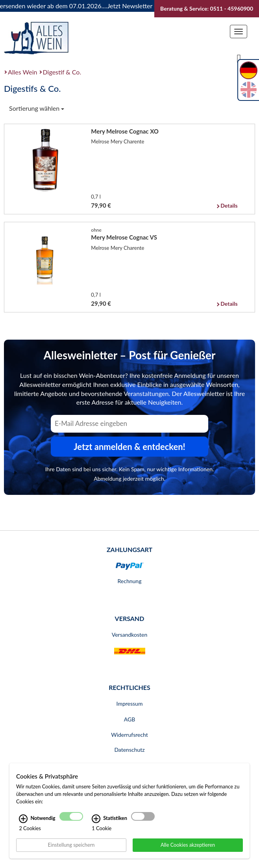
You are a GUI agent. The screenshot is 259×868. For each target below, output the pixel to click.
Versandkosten (129, 635)
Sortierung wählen (37, 108)
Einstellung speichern (71, 845)
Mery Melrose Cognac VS (124, 237)
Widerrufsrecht (129, 735)
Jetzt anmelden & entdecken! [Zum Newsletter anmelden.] (129, 447)
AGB (130, 719)
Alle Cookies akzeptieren (188, 845)
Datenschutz (129, 750)
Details (229, 205)
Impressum (130, 704)
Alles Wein (23, 72)
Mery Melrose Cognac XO (125, 131)
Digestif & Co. (62, 72)
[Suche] (239, 58)
